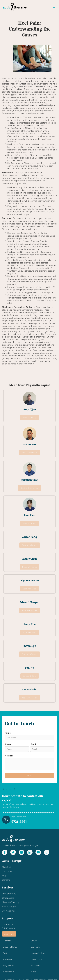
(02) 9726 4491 (9, 928)
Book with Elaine (29, 567)
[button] (54, 7)
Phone (8, 744)
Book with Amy (29, 418)
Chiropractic (8, 900)
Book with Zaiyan (30, 545)
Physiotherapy (9, 896)
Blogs (5, 878)
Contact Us (8, 927)
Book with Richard (29, 698)
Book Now (9, 934)
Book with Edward (30, 611)
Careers (6, 882)
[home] (15, 7)
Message (9, 756)
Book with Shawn (29, 453)
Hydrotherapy (9, 909)
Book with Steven (29, 654)
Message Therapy (11, 904)
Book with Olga (29, 589)
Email (34, 744)
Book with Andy (30, 633)
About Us (7, 869)
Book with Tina (29, 524)
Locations (7, 873)
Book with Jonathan (29, 488)
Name (8, 733)
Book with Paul (30, 676)
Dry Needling (8, 913)
